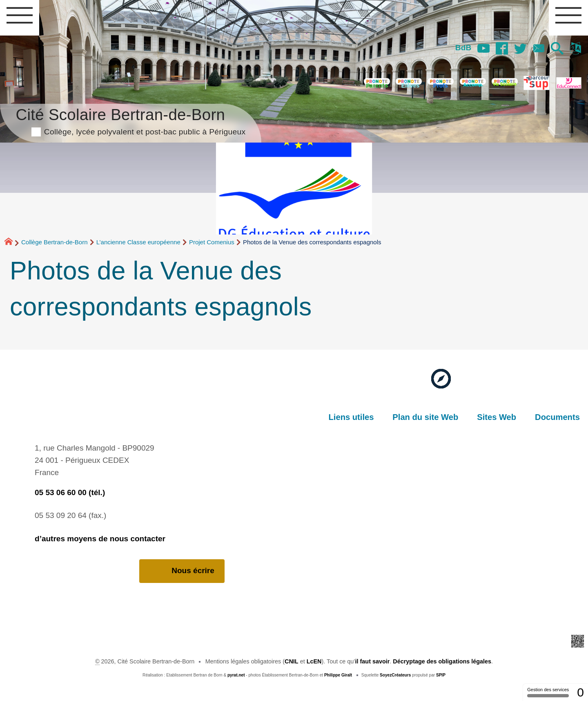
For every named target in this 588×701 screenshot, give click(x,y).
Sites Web (497, 417)
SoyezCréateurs (395, 675)
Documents (557, 417)
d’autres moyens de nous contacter (100, 539)
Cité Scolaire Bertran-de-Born (130, 120)
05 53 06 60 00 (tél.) (70, 492)
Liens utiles (351, 417)
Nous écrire (182, 571)
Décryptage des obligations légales (442, 661)
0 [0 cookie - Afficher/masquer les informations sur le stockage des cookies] (580, 692)
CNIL (292, 661)
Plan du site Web (425, 417)
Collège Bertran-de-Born (55, 242)
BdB (463, 48)
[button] (557, 49)
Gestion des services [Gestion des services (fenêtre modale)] (548, 692)
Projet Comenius (212, 242)
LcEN (314, 661)
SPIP (441, 675)
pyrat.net (236, 675)
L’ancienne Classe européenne (138, 242)
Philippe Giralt (338, 675)
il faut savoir (373, 661)
